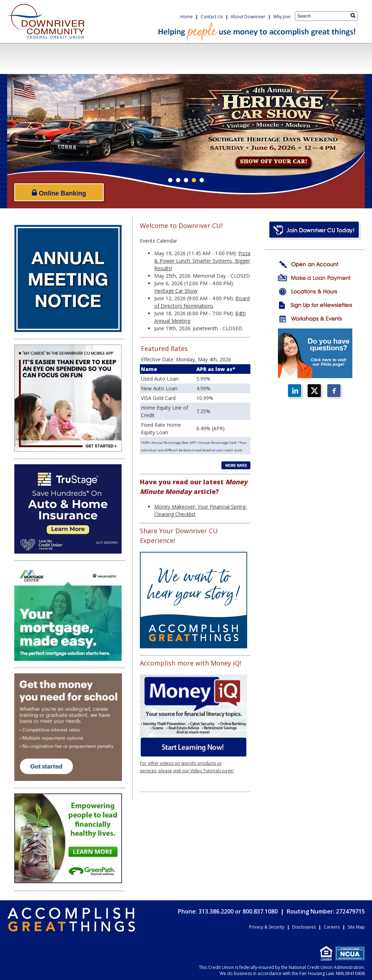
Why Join (282, 17)
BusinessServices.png (194, 58)
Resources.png (331, 58)
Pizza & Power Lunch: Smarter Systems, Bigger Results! (202, 261)
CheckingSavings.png (45, 58)
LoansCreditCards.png (121, 58)
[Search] (353, 15)
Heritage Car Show (176, 291)
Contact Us (212, 17)
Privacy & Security (267, 927)
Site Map (356, 927)
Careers (332, 927)
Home (187, 17)
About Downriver (248, 17)
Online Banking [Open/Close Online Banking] (59, 193)
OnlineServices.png (263, 58)
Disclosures (304, 927)
